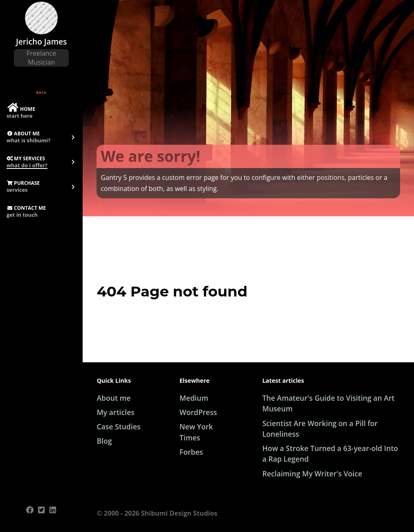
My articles (115, 412)
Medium (194, 398)
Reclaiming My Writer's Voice (312, 474)
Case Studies (118, 426)
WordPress (198, 412)
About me (114, 398)
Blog (104, 441)
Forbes (191, 452)
